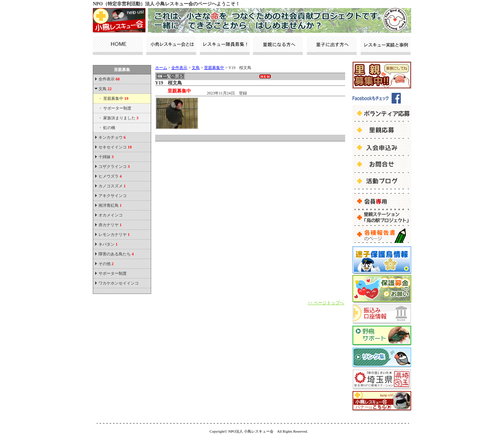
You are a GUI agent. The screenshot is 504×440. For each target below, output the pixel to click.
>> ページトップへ (326, 303)
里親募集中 (116, 99)
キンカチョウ (112, 137)
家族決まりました (121, 118)
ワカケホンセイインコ (119, 283)
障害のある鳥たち (116, 254)
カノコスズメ (112, 186)
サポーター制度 (117, 108)
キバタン (108, 244)
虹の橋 (109, 128)
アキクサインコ (113, 196)
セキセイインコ (115, 147)
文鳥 (105, 89)
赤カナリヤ (110, 225)
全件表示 (109, 79)
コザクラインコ (114, 167)
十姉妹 (106, 157)
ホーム (161, 68)
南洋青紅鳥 (110, 205)
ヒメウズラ (110, 176)
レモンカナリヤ (114, 235)
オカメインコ (111, 215)
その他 (106, 264)
